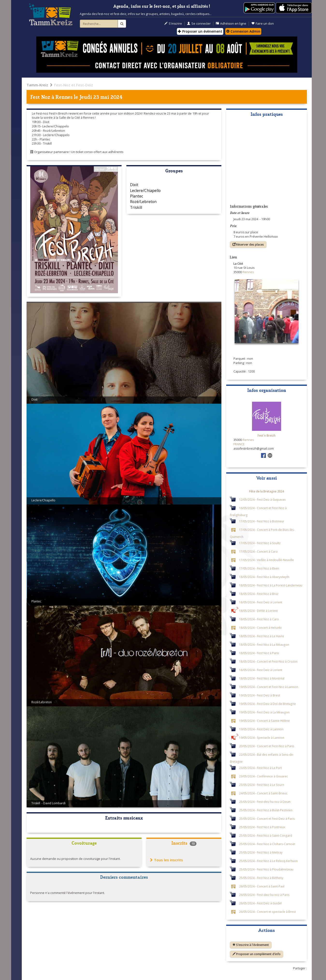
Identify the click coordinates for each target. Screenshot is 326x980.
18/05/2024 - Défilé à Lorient (258, 611)
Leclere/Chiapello (145, 190)
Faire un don (263, 24)
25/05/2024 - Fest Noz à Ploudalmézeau (266, 869)
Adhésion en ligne (231, 24)
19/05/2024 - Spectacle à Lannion (262, 738)
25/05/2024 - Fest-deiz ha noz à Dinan (265, 802)
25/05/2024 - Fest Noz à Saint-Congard (266, 835)
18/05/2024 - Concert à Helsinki (260, 628)
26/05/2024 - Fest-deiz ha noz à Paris (264, 895)
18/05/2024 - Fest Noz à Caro (259, 619)
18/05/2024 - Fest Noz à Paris (259, 653)
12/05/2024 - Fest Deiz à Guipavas (262, 499)
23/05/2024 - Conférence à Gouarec (263, 776)
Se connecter (199, 24)
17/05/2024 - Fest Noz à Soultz (260, 543)
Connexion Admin (243, 31)
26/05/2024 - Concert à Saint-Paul (262, 886)
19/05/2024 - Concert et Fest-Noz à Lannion (269, 687)
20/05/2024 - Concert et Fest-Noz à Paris (267, 746)
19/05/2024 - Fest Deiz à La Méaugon (264, 712)
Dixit (134, 185)
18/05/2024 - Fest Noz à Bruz (259, 594)
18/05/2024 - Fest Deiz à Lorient (261, 602)
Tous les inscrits (167, 860)
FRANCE (239, 444)
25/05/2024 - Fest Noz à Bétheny (261, 878)
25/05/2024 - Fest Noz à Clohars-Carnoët (267, 844)
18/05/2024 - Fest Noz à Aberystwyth (264, 577)
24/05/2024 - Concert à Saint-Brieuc (263, 793)
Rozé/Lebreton (143, 202)
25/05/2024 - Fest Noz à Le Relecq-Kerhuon (268, 861)
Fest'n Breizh (267, 435)
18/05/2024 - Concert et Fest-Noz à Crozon (268, 661)
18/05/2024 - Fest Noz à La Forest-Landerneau (271, 585)
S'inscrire (173, 24)
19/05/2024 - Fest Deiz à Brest (260, 695)
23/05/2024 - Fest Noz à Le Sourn (262, 785)
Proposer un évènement (200, 31)
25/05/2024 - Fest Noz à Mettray (261, 852)
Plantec (137, 196)
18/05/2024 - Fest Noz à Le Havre (261, 636)
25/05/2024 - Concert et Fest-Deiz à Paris (267, 819)
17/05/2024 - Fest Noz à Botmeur (262, 521)
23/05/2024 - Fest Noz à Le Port (260, 768)
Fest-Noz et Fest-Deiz (74, 85)
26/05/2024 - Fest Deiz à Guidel (260, 903)
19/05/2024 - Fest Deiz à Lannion (261, 729)
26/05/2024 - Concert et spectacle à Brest (267, 912)
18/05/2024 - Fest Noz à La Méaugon (264, 644)
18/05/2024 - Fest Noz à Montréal (262, 678)
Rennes (64, 97)
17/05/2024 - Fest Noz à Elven (259, 568)
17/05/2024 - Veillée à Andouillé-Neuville (266, 560)
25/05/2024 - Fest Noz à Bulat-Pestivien (266, 810)
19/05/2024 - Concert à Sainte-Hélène (264, 721)
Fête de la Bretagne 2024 (267, 491)
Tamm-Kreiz (37, 85)
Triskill (136, 207)
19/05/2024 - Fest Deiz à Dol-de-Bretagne (267, 704)
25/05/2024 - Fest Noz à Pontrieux (262, 827)
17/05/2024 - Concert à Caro (258, 551)
